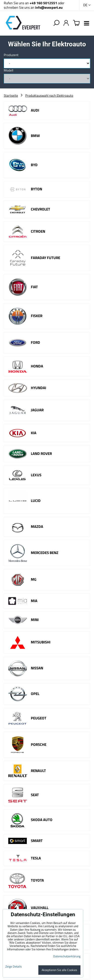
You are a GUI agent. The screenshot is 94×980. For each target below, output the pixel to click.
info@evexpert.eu (49, 7)
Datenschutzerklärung (67, 956)
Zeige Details (14, 966)
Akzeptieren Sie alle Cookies (59, 970)
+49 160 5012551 (43, 3)
